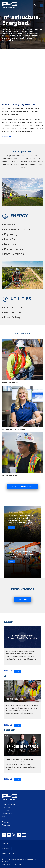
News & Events (7, 813)
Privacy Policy (7, 849)
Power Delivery (12, 317)
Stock (4, 816)
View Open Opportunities (23, 487)
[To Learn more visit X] (13, 725)
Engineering (11, 235)
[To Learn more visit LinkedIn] (13, 671)
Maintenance (11, 244)
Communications (14, 308)
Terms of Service (8, 854)
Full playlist (7, 137)
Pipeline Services (13, 249)
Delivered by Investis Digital (12, 864)
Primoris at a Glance (9, 804)
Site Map (5, 844)
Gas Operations (13, 313)
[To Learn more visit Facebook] (13, 779)
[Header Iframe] (31, 1)
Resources (6, 825)
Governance (6, 807)
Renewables (11, 225)
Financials (6, 822)
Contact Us (6, 810)
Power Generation (14, 254)
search (35, 6)
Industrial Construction (17, 230)
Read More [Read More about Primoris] (22, 599)
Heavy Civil (10, 239)
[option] (22, 24)
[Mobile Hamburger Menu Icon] (41, 5)
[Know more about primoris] (12, 562)
